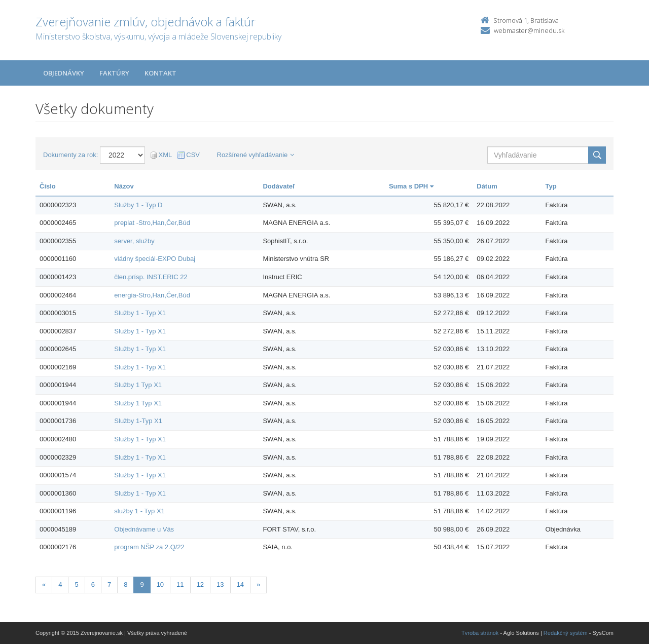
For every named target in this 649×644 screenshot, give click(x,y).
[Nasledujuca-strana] (258, 585)
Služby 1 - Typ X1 (140, 313)
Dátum (487, 186)
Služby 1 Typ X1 (138, 385)
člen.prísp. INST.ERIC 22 (151, 277)
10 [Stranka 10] (160, 584)
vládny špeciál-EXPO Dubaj (155, 259)
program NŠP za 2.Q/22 (149, 547)
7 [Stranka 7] (109, 584)
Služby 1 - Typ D (138, 205)
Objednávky (64, 73)
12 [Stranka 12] (200, 584)
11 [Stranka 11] (180, 584)
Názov (124, 186)
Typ (551, 186)
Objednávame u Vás (144, 529)
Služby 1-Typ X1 (138, 421)
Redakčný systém (566, 633)
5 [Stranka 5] (76, 584)
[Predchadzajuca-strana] (44, 585)
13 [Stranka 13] (220, 584)
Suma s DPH (411, 186)
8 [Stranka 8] (125, 584)
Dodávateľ (279, 186)
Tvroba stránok (480, 633)
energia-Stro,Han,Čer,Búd (152, 295)
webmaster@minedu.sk (529, 30)
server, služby (134, 241)
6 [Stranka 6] (93, 584)
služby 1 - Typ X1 (139, 511)
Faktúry (114, 73)
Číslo (48, 186)
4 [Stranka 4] (60, 584)
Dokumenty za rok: (70, 155)
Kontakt (160, 73)
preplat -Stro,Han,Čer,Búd (152, 223)
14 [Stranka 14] (240, 584)
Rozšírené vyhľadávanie (256, 155)
